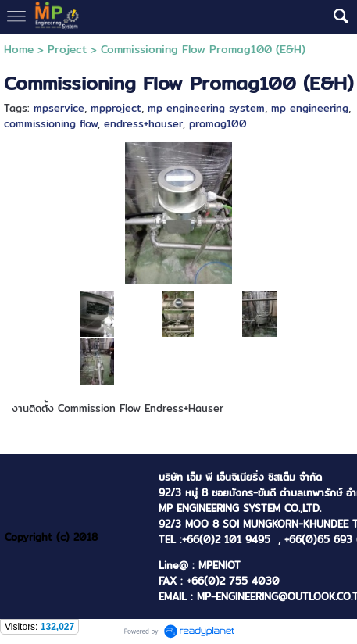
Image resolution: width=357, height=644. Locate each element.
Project (67, 49)
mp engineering (310, 108)
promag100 (218, 123)
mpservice (59, 108)
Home (19, 49)
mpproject (116, 108)
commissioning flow (51, 123)
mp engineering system (206, 108)
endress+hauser (143, 123)
